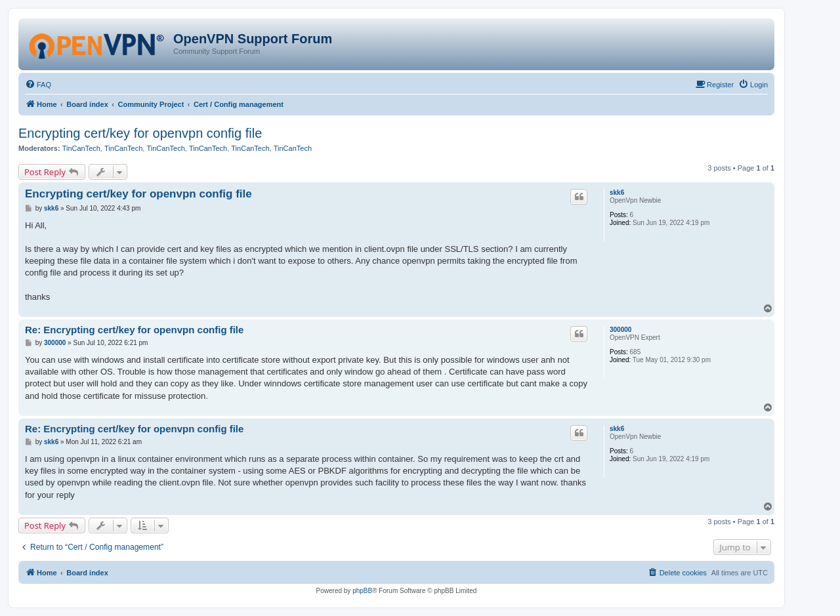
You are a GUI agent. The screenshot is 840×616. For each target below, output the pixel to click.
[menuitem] (38, 85)
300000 (620, 330)
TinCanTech (81, 148)
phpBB (362, 591)
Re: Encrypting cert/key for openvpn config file (134, 330)
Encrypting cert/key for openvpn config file (140, 133)
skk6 (617, 193)
